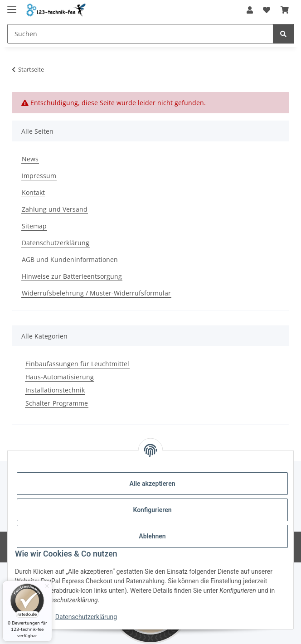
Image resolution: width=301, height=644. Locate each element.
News (30, 159)
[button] (250, 10)
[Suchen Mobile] (140, 34)
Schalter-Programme (57, 403)
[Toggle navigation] (12, 6)
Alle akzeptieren (152, 484)
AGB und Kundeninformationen (70, 259)
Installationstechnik (55, 390)
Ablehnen (152, 536)
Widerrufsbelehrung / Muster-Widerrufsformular (96, 293)
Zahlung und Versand (55, 209)
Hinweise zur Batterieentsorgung (72, 276)
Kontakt (33, 192)
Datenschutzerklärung (86, 617)
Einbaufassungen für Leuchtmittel (77, 364)
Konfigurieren (152, 510)
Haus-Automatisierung (60, 377)
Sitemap (34, 226)
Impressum (39, 176)
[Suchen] (283, 34)
